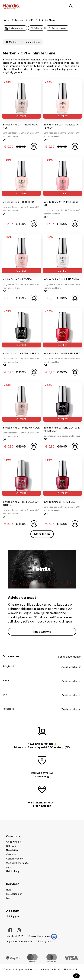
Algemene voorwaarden (20, 942)
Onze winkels (42, 632)
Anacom (49, 936)
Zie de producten (71, 667)
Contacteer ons (15, 859)
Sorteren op (57, 28)
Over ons (11, 854)
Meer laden (42, 534)
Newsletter (12, 850)
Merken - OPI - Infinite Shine (23, 42)
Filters (36, 28)
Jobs (9, 867)
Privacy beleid (46, 942)
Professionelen (14, 894)
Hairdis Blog (13, 871)
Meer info (74, 969)
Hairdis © (12, 936)
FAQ (8, 898)
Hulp (9, 890)
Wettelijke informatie (17, 863)
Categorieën (15, 28)
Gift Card (11, 846)
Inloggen (12, 916)
